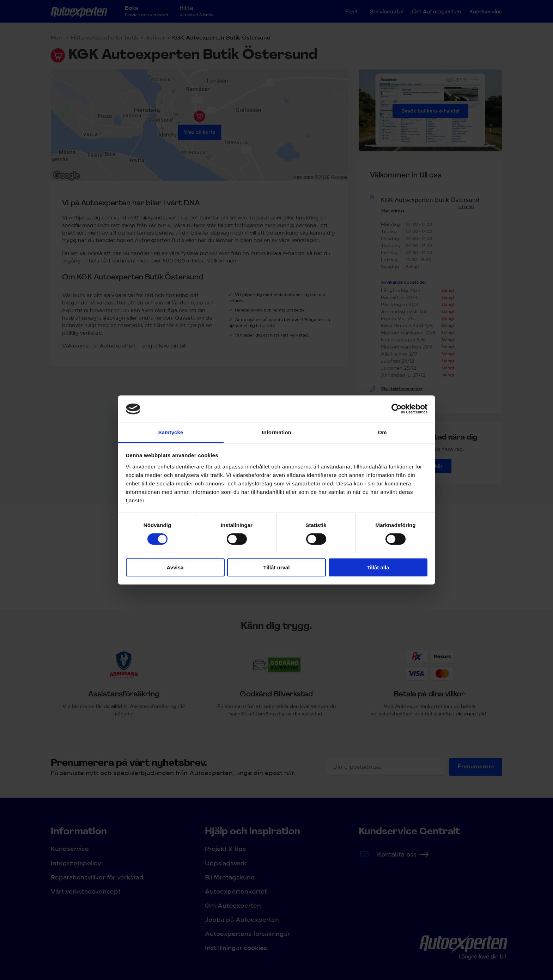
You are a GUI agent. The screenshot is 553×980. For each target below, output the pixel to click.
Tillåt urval (277, 567)
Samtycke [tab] (171, 432)
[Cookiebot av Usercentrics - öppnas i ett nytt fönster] (397, 409)
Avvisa (175, 567)
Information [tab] (276, 432)
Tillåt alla (378, 567)
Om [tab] (382, 432)
